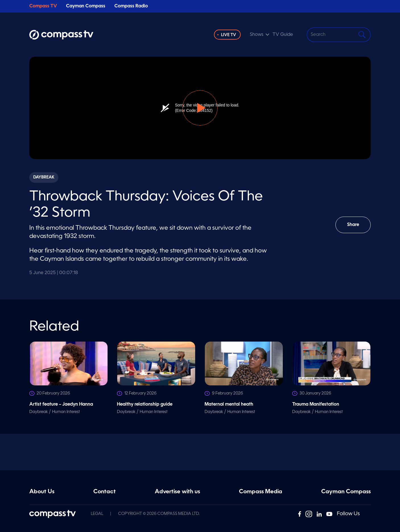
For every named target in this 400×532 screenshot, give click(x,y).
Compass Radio (131, 6)
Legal (97, 514)
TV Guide (283, 35)
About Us (42, 492)
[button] (200, 108)
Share (357, 228)
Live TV (229, 35)
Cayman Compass (86, 6)
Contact (105, 492)
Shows (257, 35)
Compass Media (261, 492)
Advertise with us (177, 492)
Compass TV (43, 6)
